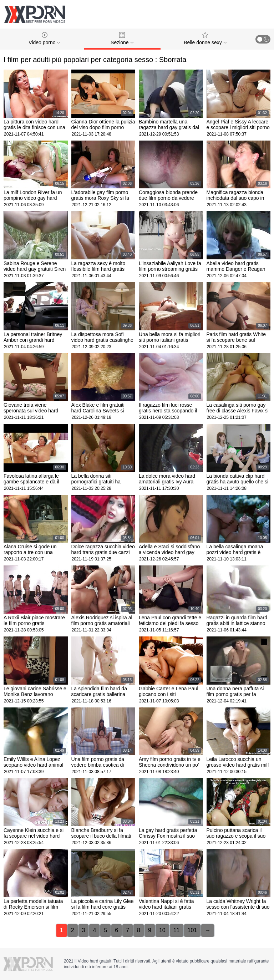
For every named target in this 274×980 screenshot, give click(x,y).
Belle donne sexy (205, 39)
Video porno (44, 39)
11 (177, 930)
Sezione (122, 39)
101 (192, 930)
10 (162, 930)
